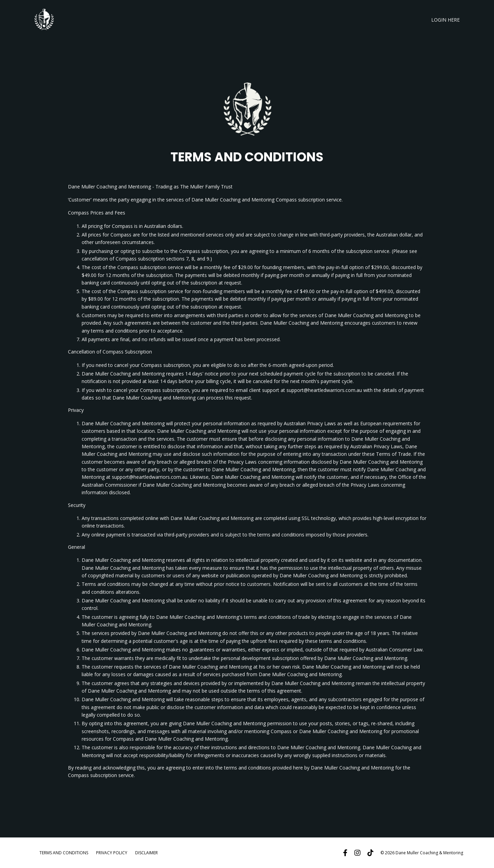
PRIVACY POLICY (112, 853)
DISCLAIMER (146, 853)
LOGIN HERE (445, 20)
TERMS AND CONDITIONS (64, 853)
